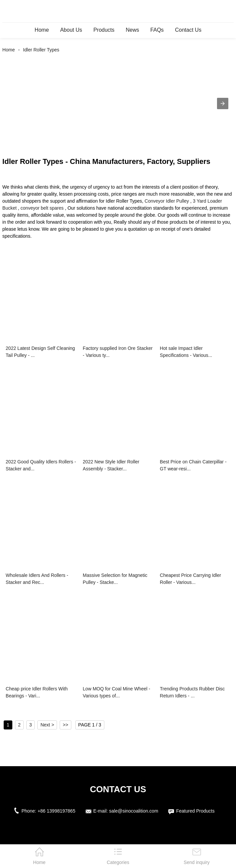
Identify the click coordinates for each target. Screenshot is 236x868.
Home (42, 30)
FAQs (157, 30)
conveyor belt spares (42, 208)
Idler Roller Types (41, 50)
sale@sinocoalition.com (133, 811)
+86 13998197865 (56, 811)
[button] (223, 103)
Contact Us (188, 30)
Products (104, 30)
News (132, 30)
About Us (71, 30)
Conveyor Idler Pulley (167, 201)
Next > (47, 725)
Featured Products (195, 811)
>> (65, 725)
